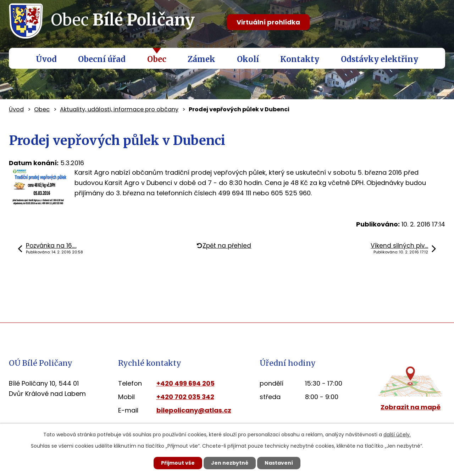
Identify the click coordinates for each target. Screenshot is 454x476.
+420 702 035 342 (185, 397)
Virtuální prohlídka (268, 22)
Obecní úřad (102, 59)
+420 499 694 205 (186, 383)
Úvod (46, 59)
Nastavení (279, 463)
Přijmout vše (178, 463)
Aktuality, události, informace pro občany (119, 109)
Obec (157, 59)
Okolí (248, 59)
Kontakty (300, 59)
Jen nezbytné (230, 463)
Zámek (201, 59)
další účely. (397, 435)
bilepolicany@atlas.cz (194, 410)
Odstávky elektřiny (380, 59)
